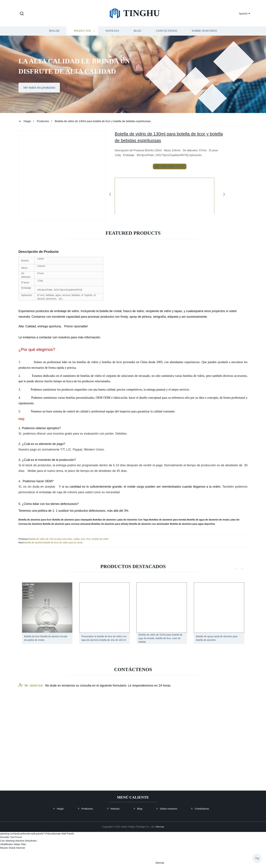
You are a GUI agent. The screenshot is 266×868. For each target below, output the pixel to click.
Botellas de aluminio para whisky (110, 524)
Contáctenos (167, 42)
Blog (137, 42)
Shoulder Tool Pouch (11, 837)
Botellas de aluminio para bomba (168, 520)
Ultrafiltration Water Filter (13, 844)
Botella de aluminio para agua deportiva (192, 524)
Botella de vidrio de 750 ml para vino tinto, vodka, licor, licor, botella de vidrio (68, 539)
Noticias (112, 42)
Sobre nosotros (204, 42)
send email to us (170, 167)
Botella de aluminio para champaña (72, 520)
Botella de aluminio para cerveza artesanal (67, 524)
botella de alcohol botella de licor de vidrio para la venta (53, 543)
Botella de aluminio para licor (35, 520)
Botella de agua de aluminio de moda (208, 520)
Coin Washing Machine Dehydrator (18, 841)
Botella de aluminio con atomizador (149, 524)
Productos (82, 42)
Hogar (54, 42)
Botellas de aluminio (104, 520)
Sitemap (160, 827)
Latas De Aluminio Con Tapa (132, 520)
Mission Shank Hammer (13, 848)
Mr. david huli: (31, 728)
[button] (22, 14)
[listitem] (133, 193)
